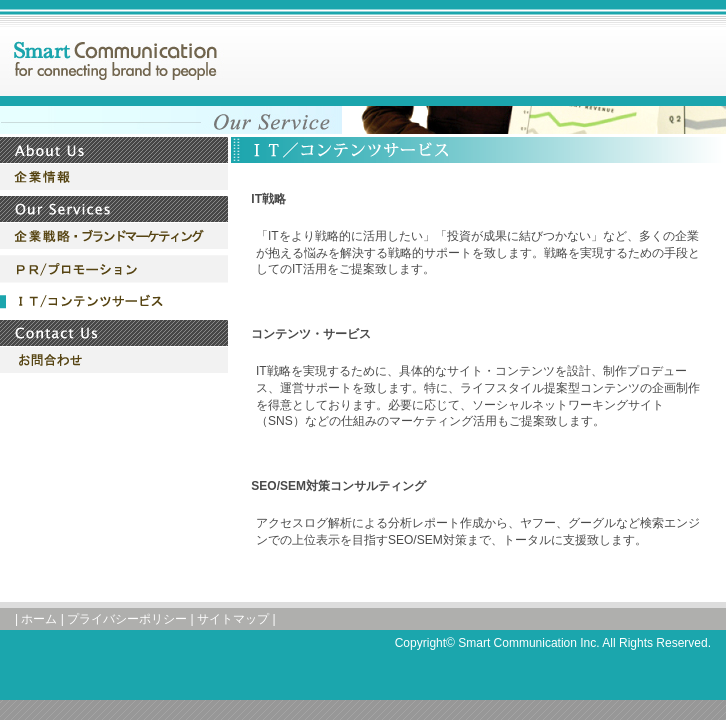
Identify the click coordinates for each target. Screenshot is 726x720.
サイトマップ (233, 619)
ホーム (39, 619)
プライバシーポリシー (127, 619)
